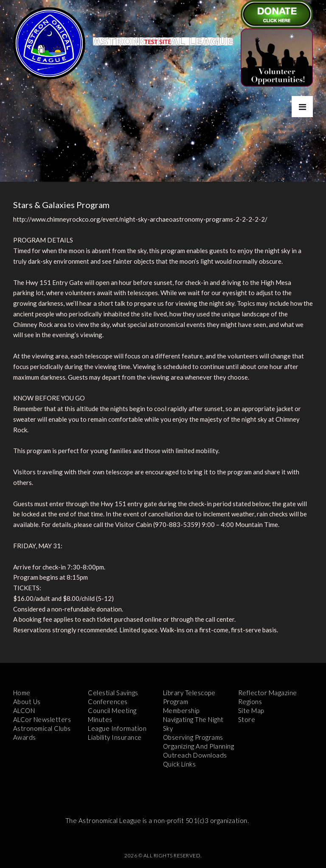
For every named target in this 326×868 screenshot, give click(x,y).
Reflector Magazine (268, 693)
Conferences (108, 702)
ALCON (24, 710)
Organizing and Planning (199, 746)
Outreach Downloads (195, 755)
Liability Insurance (115, 737)
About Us (27, 702)
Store (247, 719)
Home (22, 693)
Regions (250, 702)
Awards (25, 737)
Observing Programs (193, 737)
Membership (181, 710)
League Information (117, 728)
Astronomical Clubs (42, 728)
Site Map (251, 710)
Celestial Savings (113, 693)
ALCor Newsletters (42, 719)
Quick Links (180, 764)
